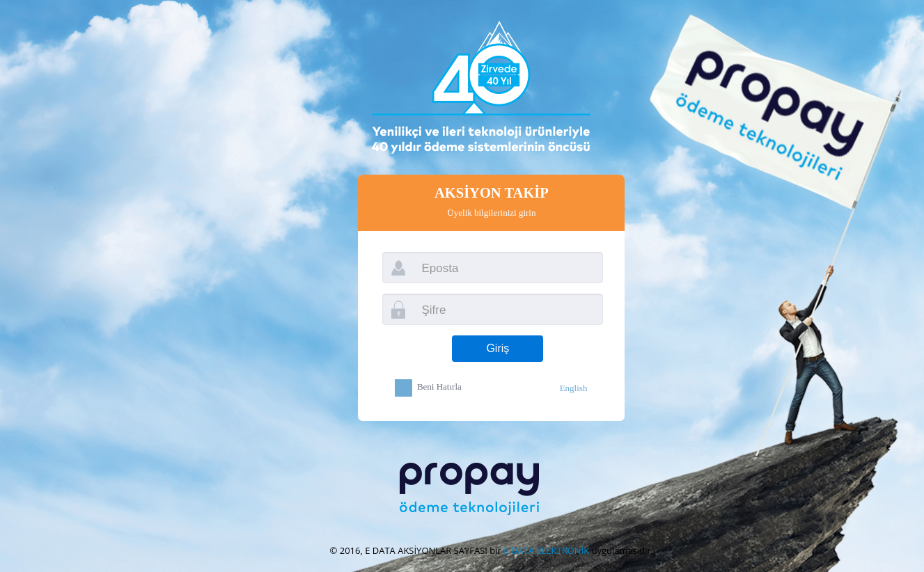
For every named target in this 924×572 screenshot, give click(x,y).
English (574, 388)
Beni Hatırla (439, 387)
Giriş (498, 348)
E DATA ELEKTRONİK (546, 550)
